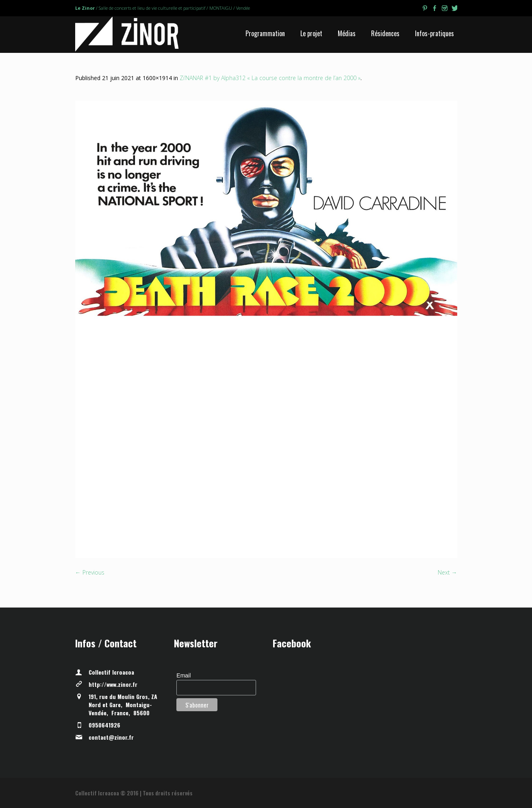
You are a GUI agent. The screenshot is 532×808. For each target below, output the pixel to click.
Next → (447, 572)
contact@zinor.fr (111, 737)
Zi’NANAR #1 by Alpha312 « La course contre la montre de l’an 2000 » (270, 78)
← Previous (90, 572)
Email (183, 675)
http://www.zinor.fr (113, 684)
